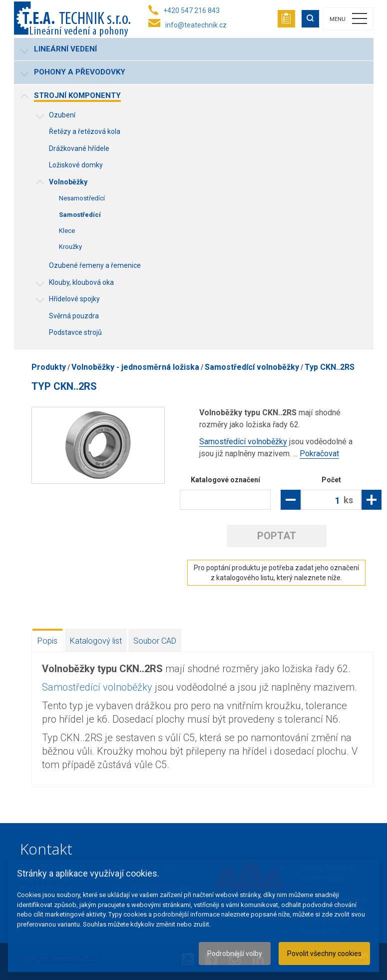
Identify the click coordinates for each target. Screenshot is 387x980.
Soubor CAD (155, 641)
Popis (47, 641)
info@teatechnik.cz (196, 25)
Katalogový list (96, 641)
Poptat (277, 536)
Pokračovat (319, 454)
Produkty (49, 367)
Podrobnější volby (235, 954)
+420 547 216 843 (192, 10)
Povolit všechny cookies (324, 954)
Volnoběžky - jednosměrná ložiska (135, 367)
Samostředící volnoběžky (252, 367)
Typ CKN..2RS (330, 367)
